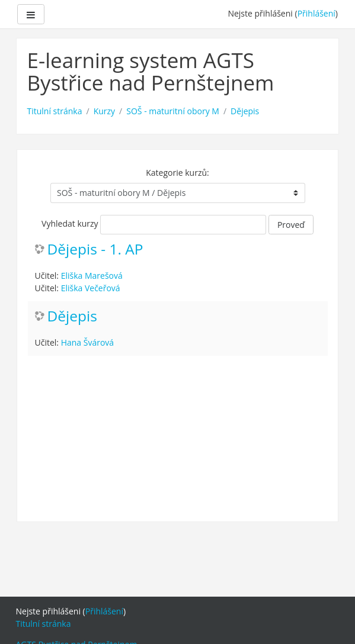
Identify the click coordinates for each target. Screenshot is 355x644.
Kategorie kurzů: (177, 173)
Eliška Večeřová (91, 288)
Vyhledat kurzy (70, 223)
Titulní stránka (55, 111)
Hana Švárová (87, 342)
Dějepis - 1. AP (95, 249)
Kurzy (104, 111)
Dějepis (245, 111)
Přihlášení (316, 13)
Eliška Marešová (92, 276)
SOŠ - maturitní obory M (173, 111)
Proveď (291, 225)
